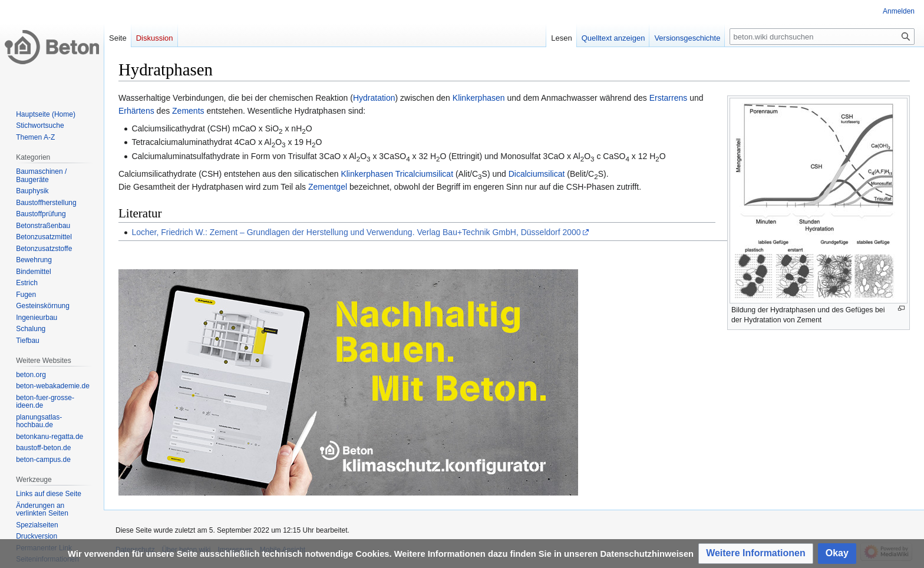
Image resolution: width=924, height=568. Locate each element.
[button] (756, 554)
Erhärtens (136, 111)
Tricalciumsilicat (424, 174)
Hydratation (374, 98)
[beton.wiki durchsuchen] (822, 37)
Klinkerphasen (479, 98)
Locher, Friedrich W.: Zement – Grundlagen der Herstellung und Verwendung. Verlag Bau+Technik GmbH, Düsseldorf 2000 (356, 232)
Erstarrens (669, 98)
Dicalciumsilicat (537, 174)
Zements (188, 111)
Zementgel (328, 187)
